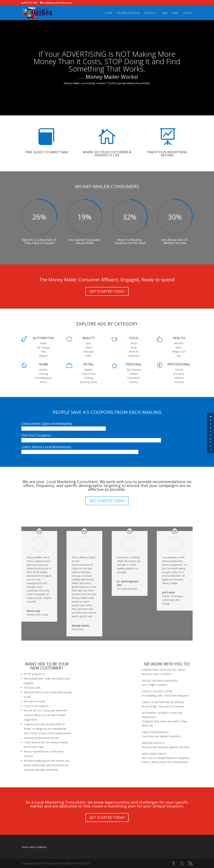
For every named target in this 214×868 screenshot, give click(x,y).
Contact (188, 13)
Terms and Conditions (34, 847)
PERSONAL (134, 364)
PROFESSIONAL (179, 364)
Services (149, 13)
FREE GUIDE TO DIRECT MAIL (47, 152)
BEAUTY (88, 338)
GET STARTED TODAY (107, 291)
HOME (43, 364)
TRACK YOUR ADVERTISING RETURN (167, 154)
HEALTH (179, 338)
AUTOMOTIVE (43, 338)
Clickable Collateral (128, 13)
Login (175, 13)
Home (108, 13)
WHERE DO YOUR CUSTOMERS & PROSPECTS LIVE (107, 154)
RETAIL (88, 364)
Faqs (165, 13)
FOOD (134, 338)
